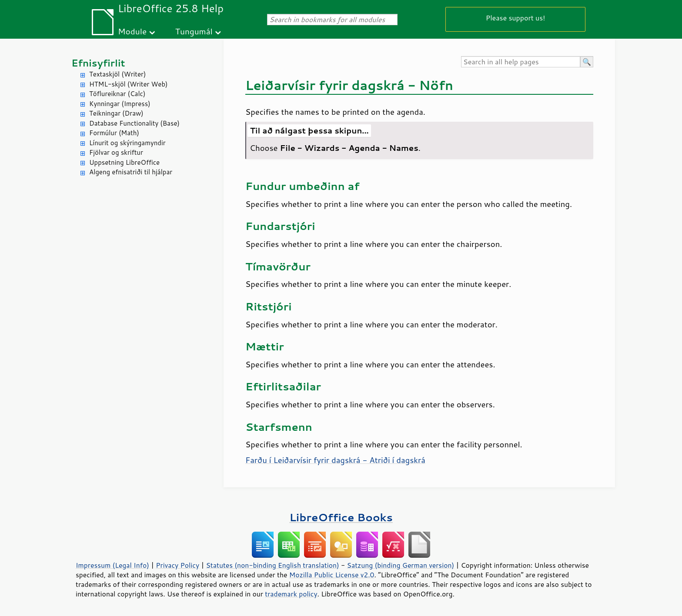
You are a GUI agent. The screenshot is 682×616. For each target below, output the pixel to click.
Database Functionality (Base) (134, 123)
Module (132, 31)
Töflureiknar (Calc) (117, 94)
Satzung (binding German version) (401, 565)
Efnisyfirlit (98, 63)
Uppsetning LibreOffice (124, 162)
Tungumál (194, 31)
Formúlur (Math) (114, 133)
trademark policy (291, 594)
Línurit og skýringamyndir (127, 143)
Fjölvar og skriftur (116, 152)
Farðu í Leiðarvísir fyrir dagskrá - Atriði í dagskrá (335, 460)
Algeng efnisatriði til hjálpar (131, 172)
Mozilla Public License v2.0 (332, 575)
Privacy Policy (177, 565)
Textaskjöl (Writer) (117, 74)
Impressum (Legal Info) (112, 565)
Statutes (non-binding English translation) (272, 565)
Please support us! (516, 18)
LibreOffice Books (341, 517)
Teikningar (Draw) (116, 113)
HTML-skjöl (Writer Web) (129, 84)
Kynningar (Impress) (120, 104)
